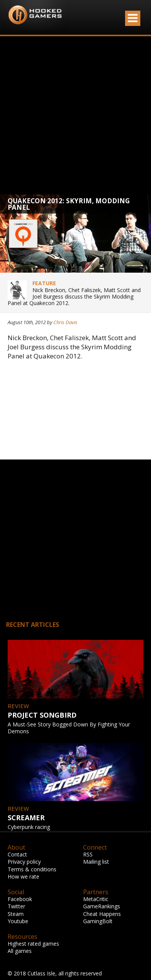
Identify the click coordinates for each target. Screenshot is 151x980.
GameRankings (102, 906)
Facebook (20, 899)
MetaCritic (96, 899)
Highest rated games (33, 944)
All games (20, 951)
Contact (17, 854)
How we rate (23, 876)
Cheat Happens (102, 914)
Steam (16, 914)
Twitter (16, 906)
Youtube (18, 921)
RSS (88, 854)
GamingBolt (98, 921)
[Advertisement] (71, 115)
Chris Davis (65, 322)
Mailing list (96, 862)
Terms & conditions (32, 869)
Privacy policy (24, 862)
